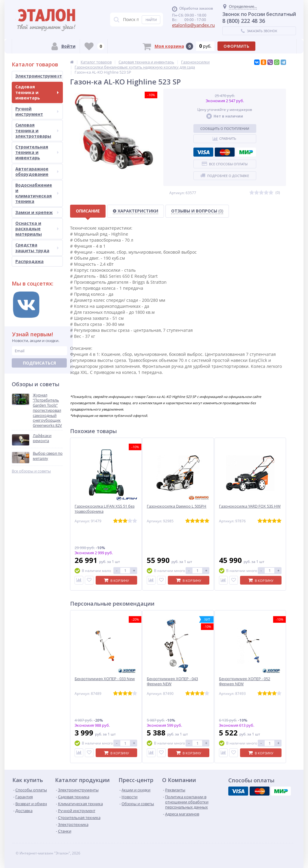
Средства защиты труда (37, 248)
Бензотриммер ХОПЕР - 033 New (105, 679)
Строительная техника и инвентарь (37, 152)
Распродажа (29, 261)
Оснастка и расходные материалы (37, 229)
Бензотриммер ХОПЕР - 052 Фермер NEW (245, 681)
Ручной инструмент (37, 111)
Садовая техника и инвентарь (37, 92)
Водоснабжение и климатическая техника (37, 193)
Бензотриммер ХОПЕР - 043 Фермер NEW (172, 681)
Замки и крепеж (37, 212)
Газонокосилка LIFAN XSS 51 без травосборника (105, 509)
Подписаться (39, 363)
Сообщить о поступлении (225, 128)
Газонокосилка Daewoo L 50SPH (177, 506)
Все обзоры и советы (31, 471)
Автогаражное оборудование (37, 171)
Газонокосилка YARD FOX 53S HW (250, 506)
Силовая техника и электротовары (37, 130)
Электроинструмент (39, 76)
